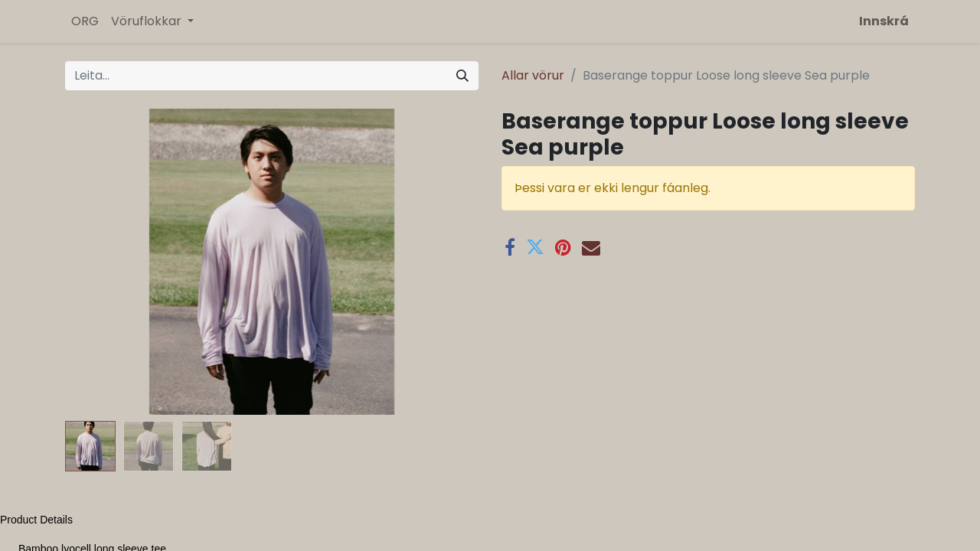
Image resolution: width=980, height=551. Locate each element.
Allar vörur (533, 75)
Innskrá (884, 21)
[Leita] (462, 76)
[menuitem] (85, 21)
